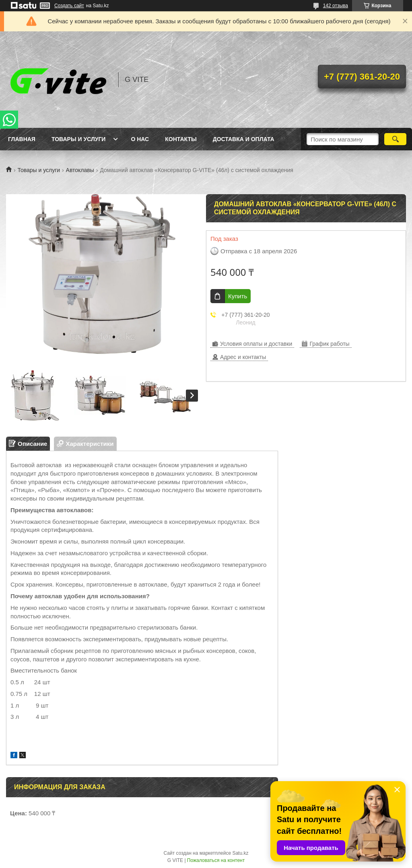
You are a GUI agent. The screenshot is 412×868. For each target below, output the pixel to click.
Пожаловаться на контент (216, 860)
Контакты (181, 139)
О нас (140, 139)
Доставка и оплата (244, 139)
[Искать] (395, 139)
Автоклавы (80, 170)
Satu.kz (240, 853)
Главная (22, 139)
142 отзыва (336, 6)
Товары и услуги (79, 139)
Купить (238, 296)
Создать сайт (69, 6)
